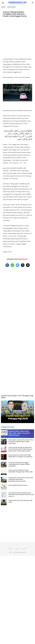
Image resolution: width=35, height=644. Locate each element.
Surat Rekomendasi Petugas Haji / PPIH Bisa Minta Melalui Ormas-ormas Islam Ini (21, 495)
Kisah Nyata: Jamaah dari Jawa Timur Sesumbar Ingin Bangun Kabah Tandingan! (21, 442)
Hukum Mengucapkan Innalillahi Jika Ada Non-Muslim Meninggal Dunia (15, 14)
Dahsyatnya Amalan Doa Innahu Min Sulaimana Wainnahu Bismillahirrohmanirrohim (21, 479)
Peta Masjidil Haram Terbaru (18, 485)
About (11, 549)
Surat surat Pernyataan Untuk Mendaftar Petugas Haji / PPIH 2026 (20, 471)
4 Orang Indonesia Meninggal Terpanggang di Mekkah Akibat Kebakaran (19, 464)
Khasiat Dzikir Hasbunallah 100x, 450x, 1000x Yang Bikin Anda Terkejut (19, 433)
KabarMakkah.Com (21, 552)
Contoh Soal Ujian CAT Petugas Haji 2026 (17, 397)
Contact (17, 549)
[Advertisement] (17, 38)
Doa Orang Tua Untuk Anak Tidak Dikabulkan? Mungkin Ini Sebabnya (20, 456)
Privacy (24, 549)
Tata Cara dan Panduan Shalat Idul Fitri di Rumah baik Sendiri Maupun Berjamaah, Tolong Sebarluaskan (20, 449)
